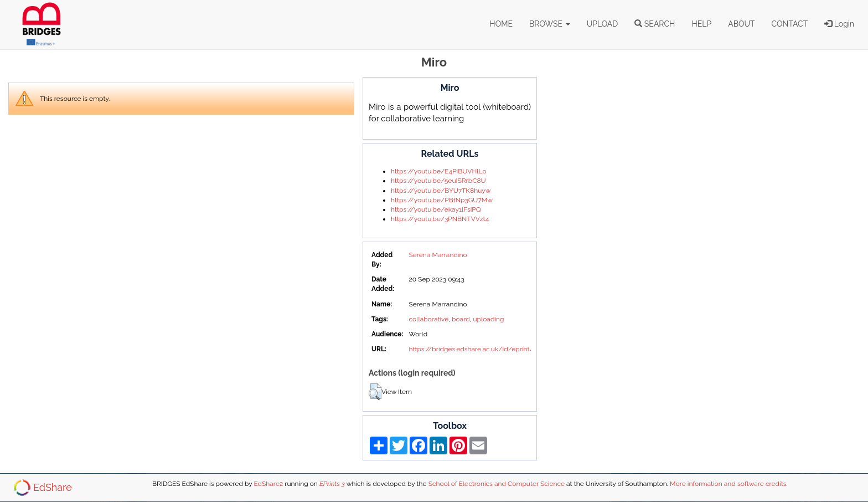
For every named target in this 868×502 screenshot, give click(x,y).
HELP (701, 24)
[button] (375, 392)
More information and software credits (728, 484)
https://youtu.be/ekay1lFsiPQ (436, 209)
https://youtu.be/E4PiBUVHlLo (439, 171)
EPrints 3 (332, 484)
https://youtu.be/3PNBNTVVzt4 (440, 219)
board (461, 319)
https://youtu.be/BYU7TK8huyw (441, 191)
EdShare (53, 487)
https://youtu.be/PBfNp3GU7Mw (442, 200)
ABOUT (741, 24)
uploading (488, 319)
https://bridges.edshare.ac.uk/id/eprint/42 (474, 349)
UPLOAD (603, 24)
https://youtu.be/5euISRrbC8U (438, 181)
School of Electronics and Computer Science (497, 484)
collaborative (428, 319)
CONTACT (790, 24)
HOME (501, 24)
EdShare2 (268, 484)
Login (839, 24)
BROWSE (550, 24)
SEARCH (655, 24)
